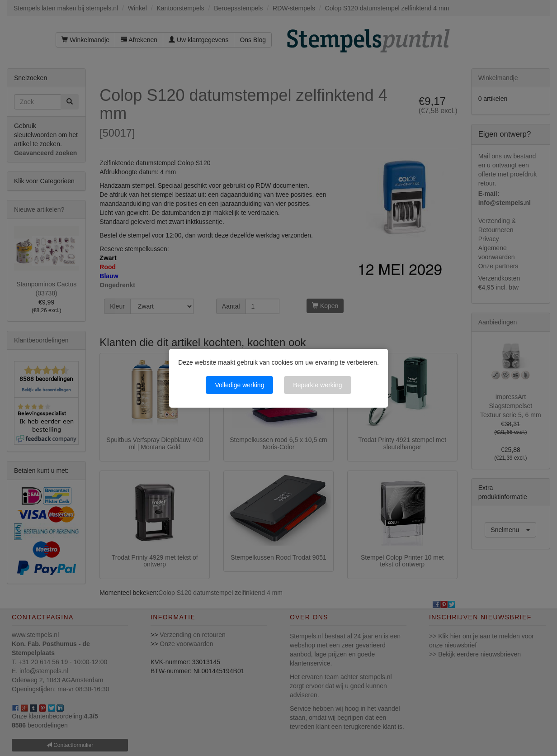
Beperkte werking (317, 385)
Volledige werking (239, 385)
